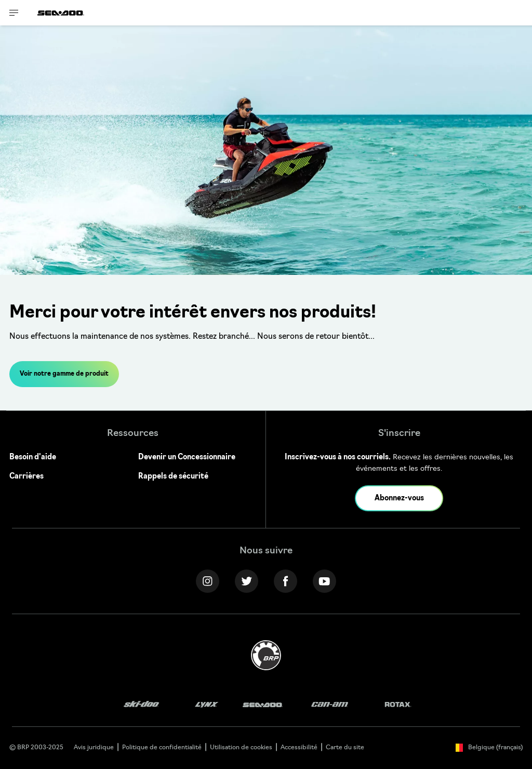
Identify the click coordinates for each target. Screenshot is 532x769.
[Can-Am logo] (330, 705)
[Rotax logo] (398, 705)
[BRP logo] (266, 655)
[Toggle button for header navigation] (14, 13)
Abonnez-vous (399, 499)
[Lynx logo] (207, 705)
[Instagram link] (208, 581)
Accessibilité (299, 748)
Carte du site (345, 748)
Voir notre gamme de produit (64, 374)
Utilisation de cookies (241, 748)
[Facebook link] (285, 581)
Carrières (26, 477)
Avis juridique (94, 748)
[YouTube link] (324, 581)
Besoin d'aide (33, 458)
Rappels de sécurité (173, 477)
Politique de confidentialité (162, 748)
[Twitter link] (247, 581)
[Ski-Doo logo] (141, 705)
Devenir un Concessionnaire (187, 458)
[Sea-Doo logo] (61, 13)
